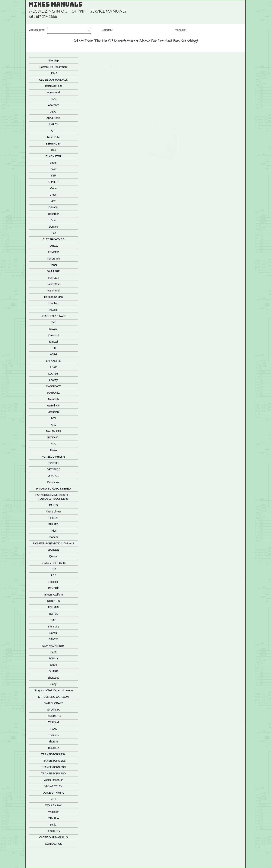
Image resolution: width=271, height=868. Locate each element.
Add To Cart (163, 96)
